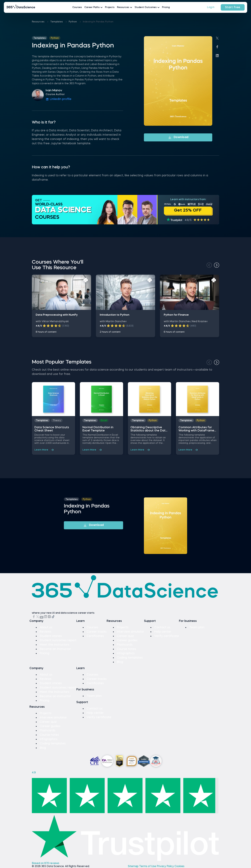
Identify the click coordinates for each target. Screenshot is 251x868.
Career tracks (97, 632)
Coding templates (130, 658)
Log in (211, 7)
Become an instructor (55, 649)
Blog (120, 662)
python (73, 22)
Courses (77, 7)
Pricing (166, 7)
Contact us (162, 627)
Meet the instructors (55, 645)
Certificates (95, 636)
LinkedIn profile (59, 99)
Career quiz (125, 636)
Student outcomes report (58, 640)
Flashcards (125, 645)
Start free (233, 7)
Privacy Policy (166, 866)
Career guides (127, 640)
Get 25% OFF (188, 210)
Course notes (126, 649)
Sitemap (134, 866)
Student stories (51, 636)
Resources (38, 22)
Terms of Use (148, 866)
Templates (57, 22)
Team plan (197, 627)
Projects (110, 7)
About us (46, 627)
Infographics (126, 653)
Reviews (46, 632)
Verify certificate (167, 636)
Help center (163, 632)
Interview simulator (130, 632)
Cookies (179, 866)
